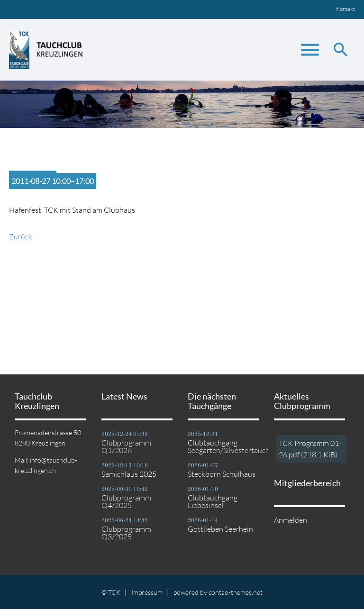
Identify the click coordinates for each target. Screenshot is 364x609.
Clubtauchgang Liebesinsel (213, 501)
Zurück (21, 236)
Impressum (147, 592)
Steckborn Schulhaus (222, 474)
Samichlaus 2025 (129, 474)
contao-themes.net (236, 592)
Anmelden (291, 520)
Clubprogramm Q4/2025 (126, 501)
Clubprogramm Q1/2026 (126, 446)
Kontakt (346, 9)
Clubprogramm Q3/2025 (126, 533)
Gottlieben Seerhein (220, 529)
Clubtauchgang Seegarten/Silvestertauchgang (225, 446)
